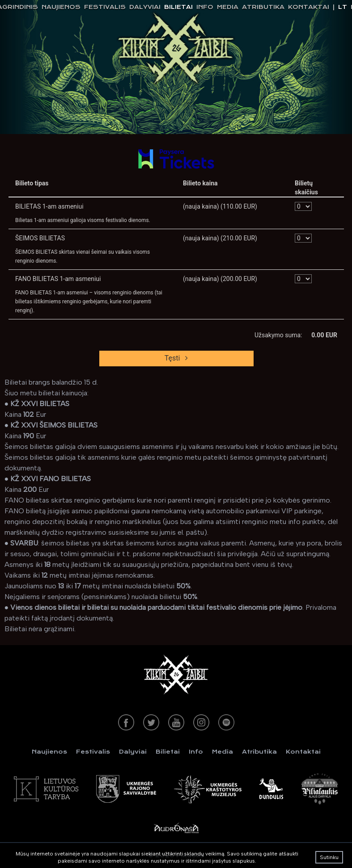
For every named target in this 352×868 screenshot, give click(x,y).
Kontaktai (309, 7)
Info (205, 7)
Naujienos (61, 7)
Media (228, 7)
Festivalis (105, 7)
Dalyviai (145, 7)
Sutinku (329, 857)
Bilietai (178, 7)
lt (343, 7)
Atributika (263, 7)
